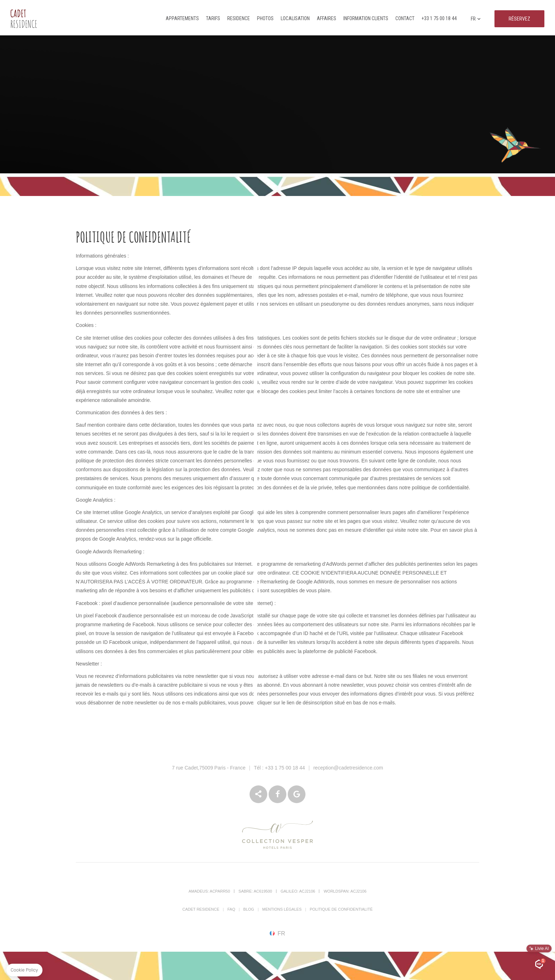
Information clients (366, 18)
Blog (249, 909)
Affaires (327, 18)
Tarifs (213, 18)
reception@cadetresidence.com (348, 768)
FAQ (231, 909)
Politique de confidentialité (341, 909)
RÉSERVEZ (519, 19)
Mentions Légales (282, 909)
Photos (265, 18)
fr (476, 19)
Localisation (295, 18)
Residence (239, 18)
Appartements (182, 18)
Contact (405, 18)
